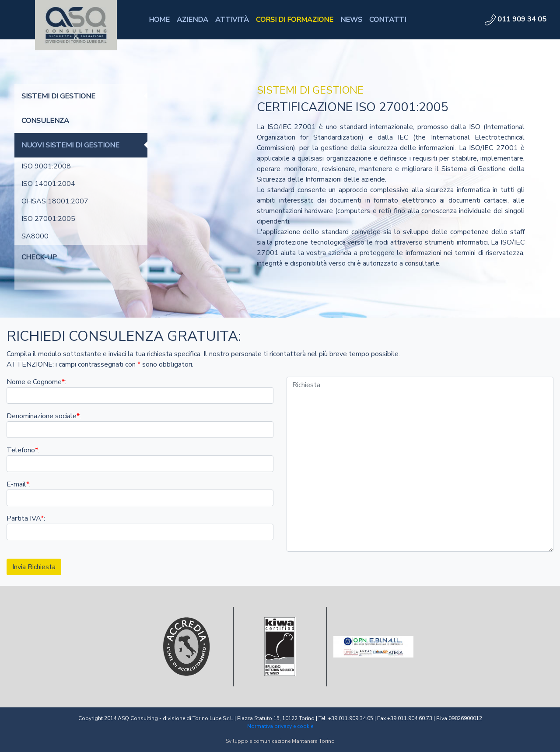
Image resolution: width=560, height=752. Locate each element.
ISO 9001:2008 (46, 166)
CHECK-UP (39, 257)
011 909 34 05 (516, 19)
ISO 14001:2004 (48, 184)
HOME (159, 20)
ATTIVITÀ (232, 20)
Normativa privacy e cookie (280, 726)
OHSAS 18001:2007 (55, 201)
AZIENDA (192, 20)
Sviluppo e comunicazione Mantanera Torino (280, 741)
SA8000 (35, 236)
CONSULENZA (45, 121)
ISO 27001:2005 (48, 219)
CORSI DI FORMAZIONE (295, 20)
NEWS (351, 20)
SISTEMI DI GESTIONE (58, 96)
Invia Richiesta (34, 567)
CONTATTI (388, 20)
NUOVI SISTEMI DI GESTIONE (70, 145)
